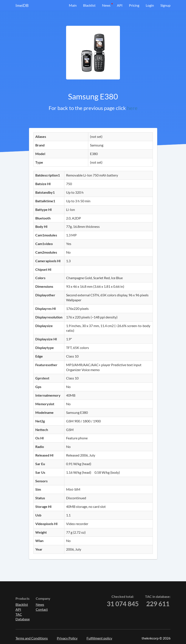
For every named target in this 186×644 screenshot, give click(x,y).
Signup (165, 5)
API (120, 5)
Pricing (134, 5)
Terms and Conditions (32, 638)
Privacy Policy (67, 638)
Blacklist (89, 5)
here (132, 108)
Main (73, 5)
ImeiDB (22, 5)
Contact (42, 609)
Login (150, 5)
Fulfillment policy (99, 638)
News (106, 5)
